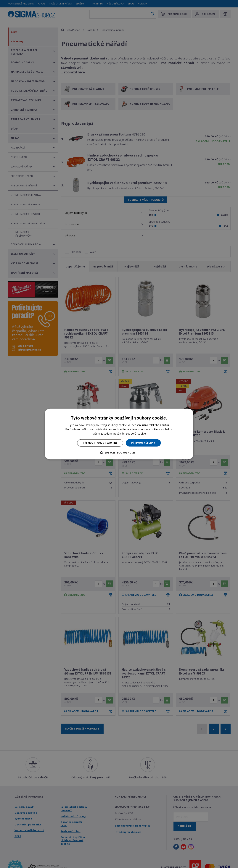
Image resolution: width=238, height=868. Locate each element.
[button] (119, 452)
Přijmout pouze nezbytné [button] (100, 443)
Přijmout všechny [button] (143, 443)
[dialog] (119, 434)
